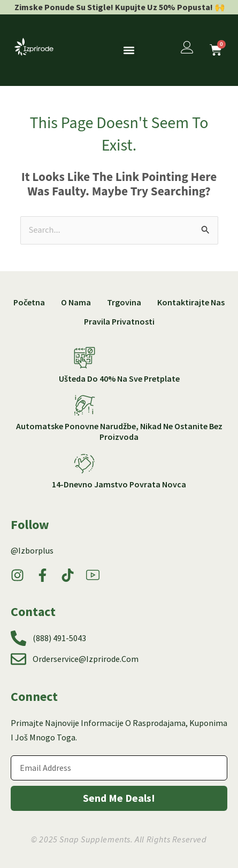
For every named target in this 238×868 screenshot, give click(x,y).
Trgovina (124, 302)
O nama (76, 302)
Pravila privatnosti (119, 321)
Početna (29, 302)
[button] (129, 50)
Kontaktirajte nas (191, 302)
